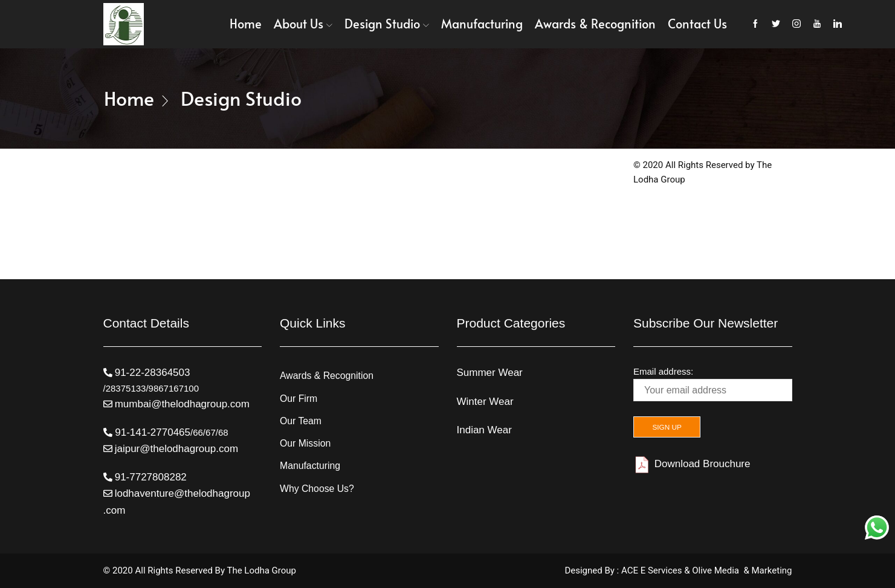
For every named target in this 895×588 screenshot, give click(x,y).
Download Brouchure (692, 464)
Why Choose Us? (317, 489)
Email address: (713, 384)
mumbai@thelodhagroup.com (182, 404)
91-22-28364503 (153, 373)
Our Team (301, 421)
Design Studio (387, 24)
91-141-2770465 (152, 432)
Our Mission (305, 444)
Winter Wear (485, 402)
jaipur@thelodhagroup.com (176, 449)
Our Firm (299, 399)
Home (246, 24)
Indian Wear (484, 430)
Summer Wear (490, 373)
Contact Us (697, 24)
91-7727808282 (151, 477)
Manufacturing (482, 24)
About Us (303, 24)
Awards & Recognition (595, 24)
